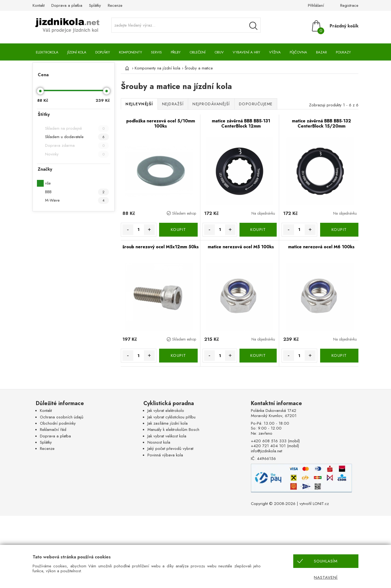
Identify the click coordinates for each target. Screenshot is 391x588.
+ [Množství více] (149, 230)
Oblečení (198, 52)
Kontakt (39, 5)
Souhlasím (326, 561)
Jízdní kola (77, 52)
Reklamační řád (53, 430)
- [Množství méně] (128, 230)
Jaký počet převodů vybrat (170, 449)
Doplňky (103, 52)
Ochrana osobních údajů (62, 417)
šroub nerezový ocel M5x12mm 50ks (161, 247)
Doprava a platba (67, 5)
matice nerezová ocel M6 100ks (321, 247)
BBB (77, 192)
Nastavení (326, 577)
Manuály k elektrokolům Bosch (173, 430)
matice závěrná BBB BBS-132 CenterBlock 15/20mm (321, 124)
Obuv (219, 52)
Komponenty (130, 52)
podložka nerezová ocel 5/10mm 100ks (161, 124)
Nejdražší (173, 104)
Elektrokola (47, 52)
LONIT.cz (321, 504)
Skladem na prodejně (77, 128)
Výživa (275, 52)
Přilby (176, 52)
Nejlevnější (139, 104)
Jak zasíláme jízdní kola (168, 423)
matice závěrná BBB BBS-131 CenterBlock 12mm (241, 124)
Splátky (95, 5)
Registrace (349, 5)
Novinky (77, 154)
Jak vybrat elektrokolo (166, 411)
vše (48, 183)
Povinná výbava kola (165, 455)
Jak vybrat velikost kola (167, 436)
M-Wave (77, 200)
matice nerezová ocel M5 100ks (241, 247)
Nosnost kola (159, 442)
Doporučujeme (256, 104)
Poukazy (343, 52)
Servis (156, 52)
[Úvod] (126, 68)
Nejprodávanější (211, 104)
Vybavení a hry (246, 52)
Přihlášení (316, 5)
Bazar (321, 52)
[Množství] (139, 230)
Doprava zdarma (77, 146)
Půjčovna (298, 52)
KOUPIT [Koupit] (179, 230)
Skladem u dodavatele (77, 137)
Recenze (115, 5)
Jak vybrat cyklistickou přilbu (171, 417)
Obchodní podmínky (58, 423)
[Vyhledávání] (253, 26)
